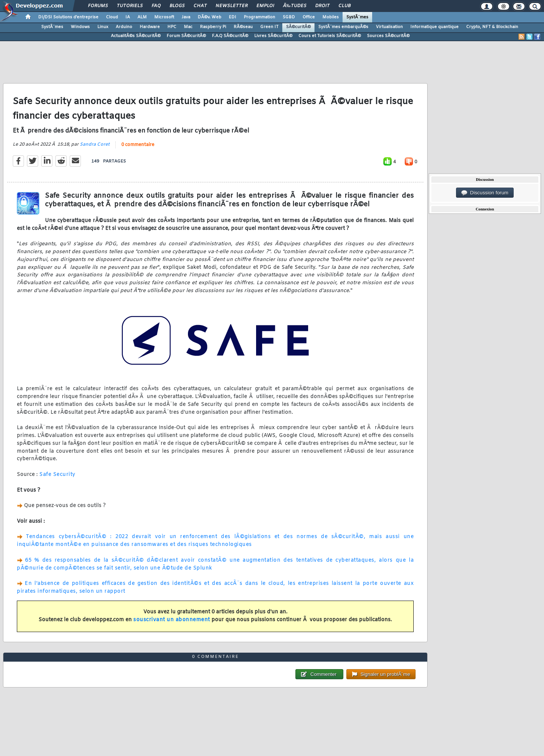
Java (186, 17)
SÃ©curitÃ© (298, 27)
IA (128, 17)
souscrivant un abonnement (172, 620)
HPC (172, 27)
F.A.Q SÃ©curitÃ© (230, 36)
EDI (233, 17)
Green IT (269, 27)
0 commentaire (138, 145)
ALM (142, 17)
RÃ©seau (243, 27)
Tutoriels (130, 6)
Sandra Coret (95, 145)
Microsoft (164, 17)
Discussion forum (485, 193)
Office (309, 17)
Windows (80, 27)
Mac (188, 27)
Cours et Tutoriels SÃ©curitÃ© (330, 36)
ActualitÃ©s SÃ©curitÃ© (136, 36)
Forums (98, 6)
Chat (200, 6)
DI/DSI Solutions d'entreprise (68, 17)
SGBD (289, 17)
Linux (103, 27)
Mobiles (331, 17)
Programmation (259, 17)
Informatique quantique (434, 27)
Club (344, 6)
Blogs (177, 6)
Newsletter (232, 6)
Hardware (150, 27)
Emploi (265, 6)
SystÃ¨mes (357, 17)
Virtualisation (389, 27)
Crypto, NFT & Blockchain (492, 27)
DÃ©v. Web (209, 17)
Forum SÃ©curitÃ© (186, 36)
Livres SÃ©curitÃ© (273, 36)
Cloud (112, 17)
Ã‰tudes (295, 6)
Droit (322, 6)
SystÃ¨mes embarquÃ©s (343, 27)
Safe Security (57, 475)
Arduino (124, 27)
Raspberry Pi (213, 27)
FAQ (156, 6)
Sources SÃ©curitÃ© (388, 36)
